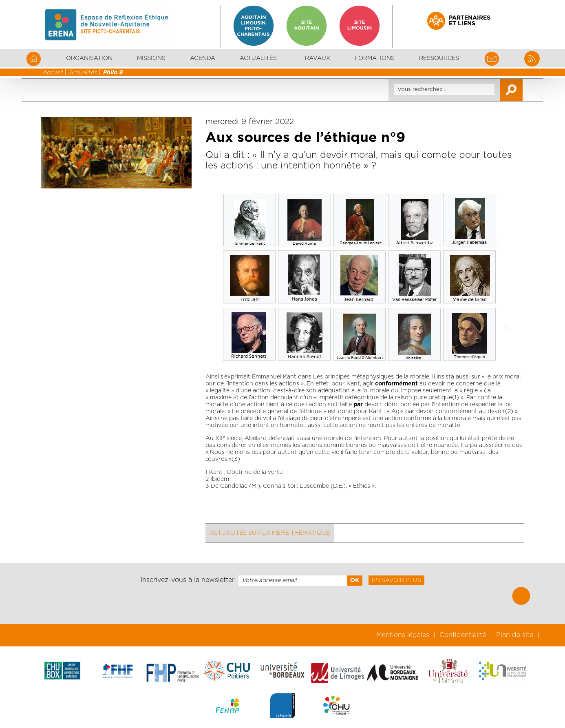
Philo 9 (113, 73)
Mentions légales (403, 635)
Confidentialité (463, 635)
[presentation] (282, 605)
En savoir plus (396, 580)
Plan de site (515, 635)
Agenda (203, 58)
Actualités (258, 58)
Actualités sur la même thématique (270, 533)
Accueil (52, 73)
